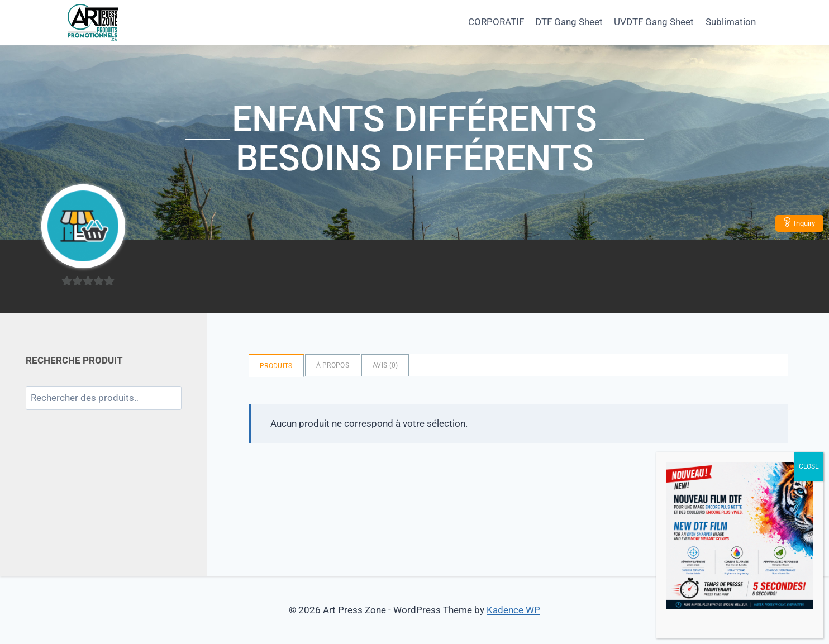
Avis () (385, 365)
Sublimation (731, 22)
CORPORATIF (496, 22)
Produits (276, 366)
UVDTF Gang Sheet (654, 22)
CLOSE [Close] (809, 466)
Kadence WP (513, 610)
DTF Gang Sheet (569, 22)
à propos (333, 365)
